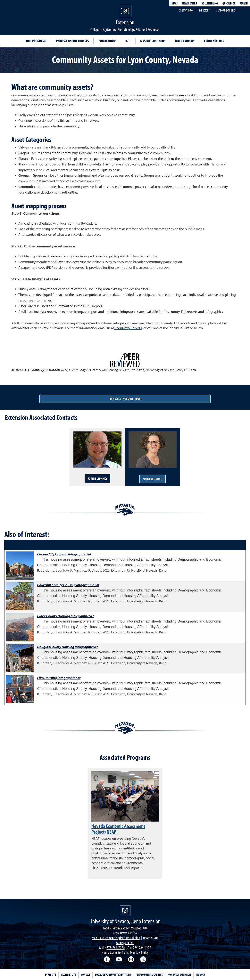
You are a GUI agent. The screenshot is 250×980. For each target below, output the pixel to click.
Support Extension (226, 10)
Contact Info (186, 10)
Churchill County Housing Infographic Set (68, 585)
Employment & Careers (150, 975)
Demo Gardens (185, 41)
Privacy (200, 975)
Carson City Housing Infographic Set (64, 554)
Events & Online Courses (72, 41)
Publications (107, 41)
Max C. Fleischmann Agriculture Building (116, 938)
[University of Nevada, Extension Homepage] (125, 911)
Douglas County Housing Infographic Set (67, 647)
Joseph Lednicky (97, 478)
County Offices (214, 41)
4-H (128, 41)
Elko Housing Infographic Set (59, 678)
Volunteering (210, 3)
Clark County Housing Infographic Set (65, 616)
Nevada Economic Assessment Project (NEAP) (118, 829)
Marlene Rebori (153, 479)
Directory (204, 10)
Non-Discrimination (179, 975)
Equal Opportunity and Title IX (113, 975)
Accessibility (69, 975)
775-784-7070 (116, 948)
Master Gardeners (153, 41)
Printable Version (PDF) (125, 399)
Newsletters (190, 3)
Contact (86, 975)
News (175, 3)
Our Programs (36, 41)
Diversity (51, 975)
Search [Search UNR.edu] (244, 3)
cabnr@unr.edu (125, 943)
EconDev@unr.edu (128, 328)
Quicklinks (229, 3)
